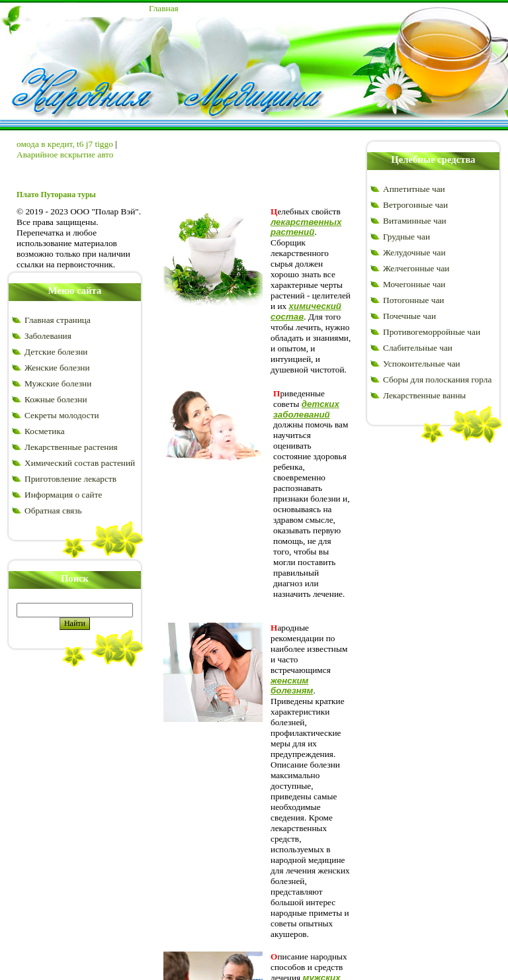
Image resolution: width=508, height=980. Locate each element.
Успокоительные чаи (422, 364)
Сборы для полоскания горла (437, 379)
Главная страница (58, 320)
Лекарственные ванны (424, 395)
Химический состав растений (80, 463)
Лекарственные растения (71, 447)
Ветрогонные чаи (415, 205)
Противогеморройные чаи (432, 332)
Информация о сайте (63, 495)
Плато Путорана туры (56, 195)
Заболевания (48, 336)
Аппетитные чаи (414, 189)
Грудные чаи (406, 237)
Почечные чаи (409, 316)
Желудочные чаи (414, 252)
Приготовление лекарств (70, 479)
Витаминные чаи (415, 221)
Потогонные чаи (413, 300)
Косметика (45, 431)
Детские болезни (56, 352)
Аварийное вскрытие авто (65, 155)
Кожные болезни (56, 399)
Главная (164, 8)
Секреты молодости (62, 415)
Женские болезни (57, 368)
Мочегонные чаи (414, 284)
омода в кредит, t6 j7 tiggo (65, 144)
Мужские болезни (58, 383)
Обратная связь (53, 511)
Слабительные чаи (418, 348)
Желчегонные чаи (416, 268)
